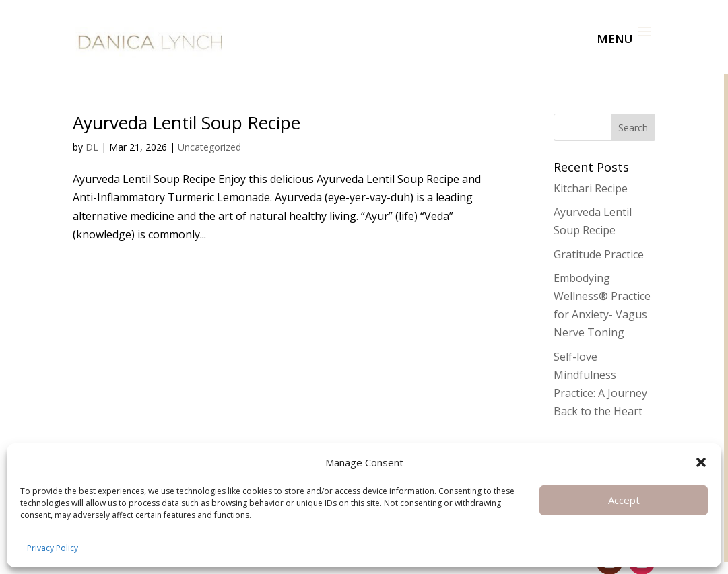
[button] (701, 462)
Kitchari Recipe (591, 168)
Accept (624, 500)
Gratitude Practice (599, 234)
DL (92, 126)
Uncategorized (209, 126)
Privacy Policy (53, 548)
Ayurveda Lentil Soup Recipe (187, 102)
